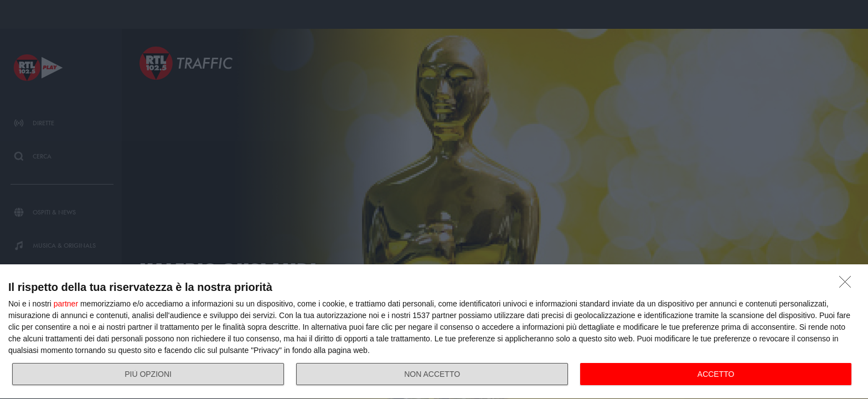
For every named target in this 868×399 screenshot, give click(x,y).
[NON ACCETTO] (848, 285)
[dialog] (434, 332)
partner (66, 304)
